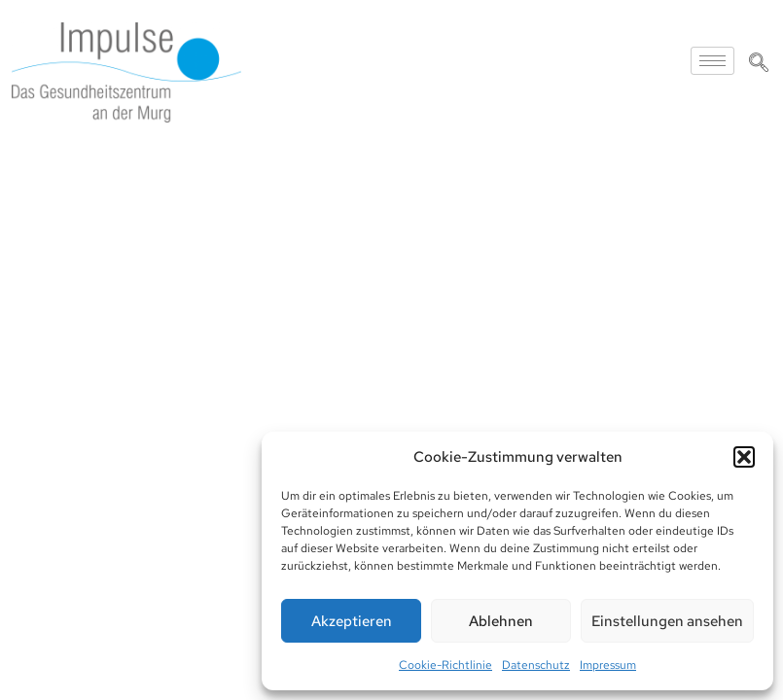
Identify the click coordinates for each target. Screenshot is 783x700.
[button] (744, 457)
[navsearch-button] (759, 64)
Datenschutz (536, 665)
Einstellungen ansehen (667, 621)
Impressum (608, 665)
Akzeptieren (352, 621)
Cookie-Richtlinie (445, 665)
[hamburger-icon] (712, 61)
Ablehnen (501, 621)
